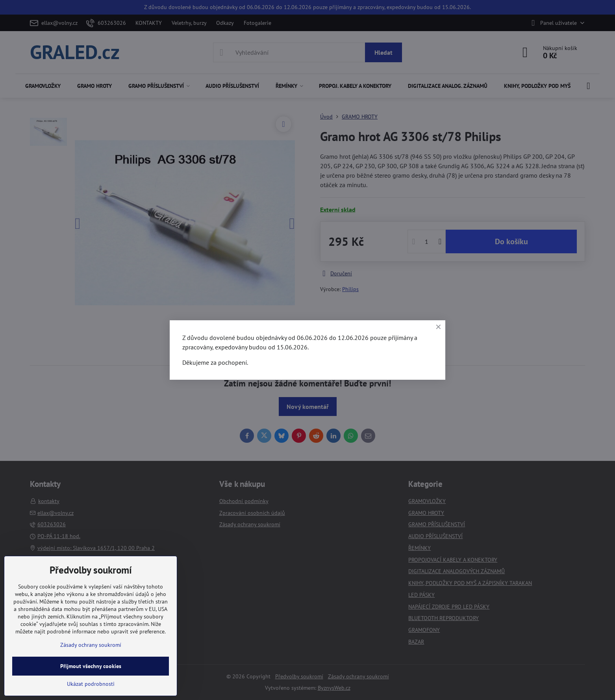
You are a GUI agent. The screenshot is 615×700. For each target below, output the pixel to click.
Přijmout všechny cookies (91, 666)
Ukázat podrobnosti (91, 684)
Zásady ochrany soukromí (91, 645)
